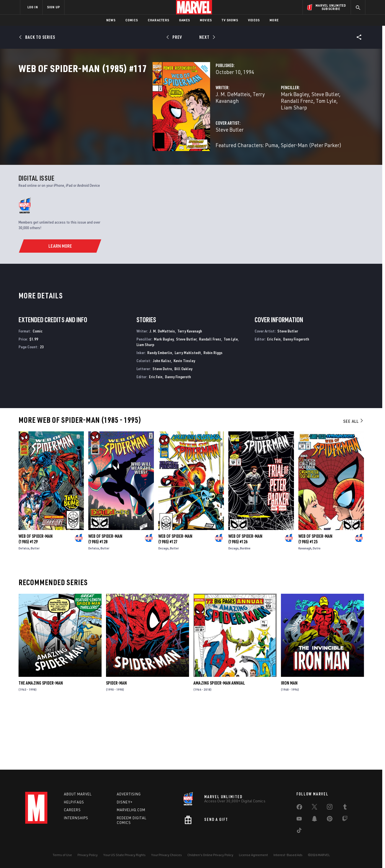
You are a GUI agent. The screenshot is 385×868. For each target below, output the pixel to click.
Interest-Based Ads (288, 855)
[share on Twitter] (314, 808)
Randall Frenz (311, 118)
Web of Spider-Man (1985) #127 (175, 599)
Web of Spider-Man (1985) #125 (315, 599)
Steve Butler (278, 118)
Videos (254, 20)
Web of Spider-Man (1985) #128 (105, 599)
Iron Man (289, 743)
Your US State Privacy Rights (124, 855)
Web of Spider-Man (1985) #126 (245, 599)
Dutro (317, 608)
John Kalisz (162, 421)
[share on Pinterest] (330, 820)
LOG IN (33, 7)
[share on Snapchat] (314, 820)
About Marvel (78, 794)
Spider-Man (116, 743)
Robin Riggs (213, 413)
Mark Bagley (248, 118)
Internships (76, 818)
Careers (72, 810)
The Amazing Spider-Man (41, 743)
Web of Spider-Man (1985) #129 (36, 599)
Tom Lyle (231, 399)
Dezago (163, 608)
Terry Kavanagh (177, 118)
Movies (206, 20)
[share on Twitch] (345, 820)
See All (353, 481)
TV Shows (230, 20)
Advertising (129, 794)
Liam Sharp (259, 125)
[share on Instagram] (330, 808)
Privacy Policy (88, 855)
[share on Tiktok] (299, 831)
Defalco (24, 608)
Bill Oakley (183, 429)
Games (184, 20)
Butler (35, 608)
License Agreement (253, 855)
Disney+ (125, 802)
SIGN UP (53, 7)
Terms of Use (62, 855)
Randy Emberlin (160, 413)
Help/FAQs (74, 802)
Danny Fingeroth (178, 437)
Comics (132, 20)
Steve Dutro (162, 429)
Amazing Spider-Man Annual (219, 743)
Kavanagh (305, 608)
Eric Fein (156, 437)
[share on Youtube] (299, 820)
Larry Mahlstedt (188, 413)
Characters (158, 20)
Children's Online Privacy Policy (210, 855)
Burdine (245, 608)
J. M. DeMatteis (139, 118)
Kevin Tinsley (184, 421)
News (111, 20)
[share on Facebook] (299, 808)
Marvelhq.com (131, 810)
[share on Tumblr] (345, 808)
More (274, 20)
